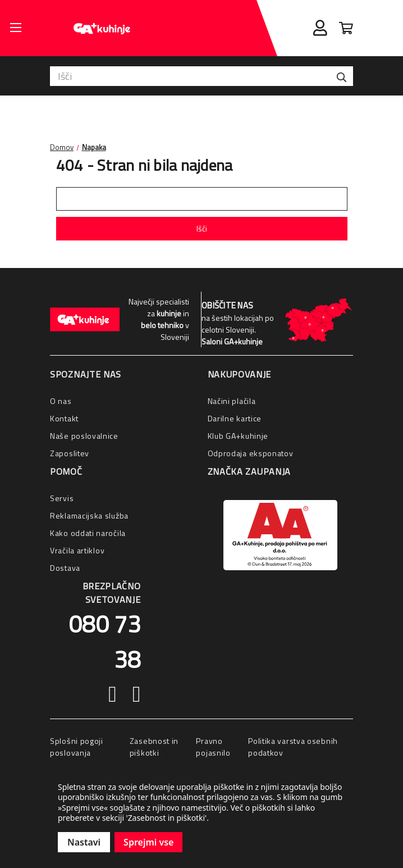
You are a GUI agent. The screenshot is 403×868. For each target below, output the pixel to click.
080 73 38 (105, 641)
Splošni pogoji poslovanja (77, 747)
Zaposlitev (70, 453)
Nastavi (84, 842)
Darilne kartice (235, 418)
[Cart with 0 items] (346, 28)
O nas (61, 401)
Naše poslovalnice (84, 436)
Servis (62, 498)
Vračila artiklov (77, 550)
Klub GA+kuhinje (238, 436)
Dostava (65, 568)
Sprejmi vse (148, 842)
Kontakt (64, 418)
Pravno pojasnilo (213, 747)
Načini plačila (232, 401)
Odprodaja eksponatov (251, 453)
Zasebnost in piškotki (154, 747)
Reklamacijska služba (89, 515)
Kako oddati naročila (88, 533)
